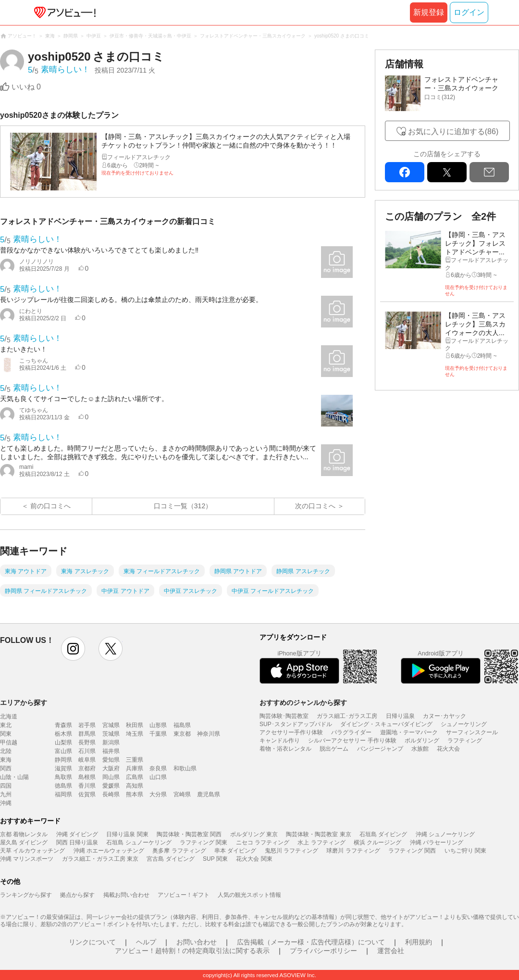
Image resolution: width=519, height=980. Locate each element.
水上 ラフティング (321, 842)
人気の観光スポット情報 (249, 895)
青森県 (63, 725)
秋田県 (135, 725)
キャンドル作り (280, 741)
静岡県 (63, 760)
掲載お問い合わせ (126, 895)
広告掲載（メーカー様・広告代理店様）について (311, 942)
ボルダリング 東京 (254, 834)
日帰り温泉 (400, 716)
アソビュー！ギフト (184, 895)
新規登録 (429, 12)
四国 (6, 786)
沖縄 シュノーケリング (445, 834)
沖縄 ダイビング (77, 834)
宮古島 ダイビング (170, 859)
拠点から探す (77, 895)
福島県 (182, 725)
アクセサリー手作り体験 (291, 732)
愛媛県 (111, 786)
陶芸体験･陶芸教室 (284, 716)
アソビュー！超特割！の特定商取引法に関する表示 (192, 951)
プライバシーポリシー (323, 951)
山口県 (158, 777)
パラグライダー (351, 732)
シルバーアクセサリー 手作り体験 (352, 741)
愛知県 (111, 760)
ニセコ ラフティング (263, 842)
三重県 (135, 760)
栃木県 (63, 734)
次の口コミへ (315, 506)
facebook (405, 172)
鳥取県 (63, 777)
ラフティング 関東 (204, 842)
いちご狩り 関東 (465, 851)
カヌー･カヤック (445, 716)
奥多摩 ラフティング (179, 851)
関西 (6, 768)
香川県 (87, 786)
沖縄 (6, 803)
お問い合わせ (197, 942)
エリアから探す (24, 703)
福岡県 (63, 794)
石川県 (87, 751)
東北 (6, 725)
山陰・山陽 (14, 777)
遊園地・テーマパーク (409, 732)
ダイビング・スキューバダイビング (386, 724)
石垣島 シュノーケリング (139, 842)
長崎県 (111, 794)
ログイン (469, 12)
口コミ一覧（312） (183, 506)
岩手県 (87, 725)
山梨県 (63, 742)
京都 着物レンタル (24, 834)
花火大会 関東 (254, 859)
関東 (6, 734)
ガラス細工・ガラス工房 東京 (100, 859)
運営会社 (391, 951)
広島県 (135, 777)
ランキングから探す (26, 895)
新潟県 (111, 742)
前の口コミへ (50, 506)
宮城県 (111, 725)
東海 (6, 760)
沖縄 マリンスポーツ (27, 859)
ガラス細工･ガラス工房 (347, 716)
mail (489, 172)
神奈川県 (209, 734)
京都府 (87, 768)
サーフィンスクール (472, 732)
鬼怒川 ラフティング (291, 851)
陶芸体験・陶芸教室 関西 (189, 834)
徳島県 (63, 786)
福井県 (111, 751)
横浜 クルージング (377, 842)
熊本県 (135, 794)
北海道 (9, 716)
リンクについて (92, 942)
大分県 (158, 794)
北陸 (6, 751)
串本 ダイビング (235, 851)
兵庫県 (135, 768)
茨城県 (111, 734)
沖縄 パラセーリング (437, 842)
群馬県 (87, 734)
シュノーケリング (464, 724)
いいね (26, 87)
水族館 (420, 749)
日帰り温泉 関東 (127, 834)
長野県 (87, 742)
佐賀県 (87, 794)
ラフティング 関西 (412, 851)
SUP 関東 (215, 859)
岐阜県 (87, 760)
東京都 (182, 734)
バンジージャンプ (380, 749)
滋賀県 (63, 768)
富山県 (63, 751)
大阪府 (111, 768)
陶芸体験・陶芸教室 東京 (318, 834)
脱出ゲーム (334, 749)
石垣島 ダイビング (383, 834)
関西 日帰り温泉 (77, 842)
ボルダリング (422, 741)
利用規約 (419, 942)
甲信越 (9, 742)
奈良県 (158, 768)
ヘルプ (146, 942)
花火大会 (448, 749)
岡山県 (111, 777)
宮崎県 (182, 794)
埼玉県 (135, 734)
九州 (6, 794)
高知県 (135, 786)
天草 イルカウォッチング (32, 851)
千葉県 (158, 734)
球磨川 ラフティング (353, 851)
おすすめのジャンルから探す (303, 703)
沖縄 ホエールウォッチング (109, 851)
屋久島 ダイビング (24, 842)
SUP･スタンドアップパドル (296, 724)
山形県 (158, 725)
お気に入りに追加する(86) (453, 132)
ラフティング (465, 741)
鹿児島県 (209, 794)
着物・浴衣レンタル (285, 749)
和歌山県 (185, 768)
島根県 (87, 777)
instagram (73, 649)
